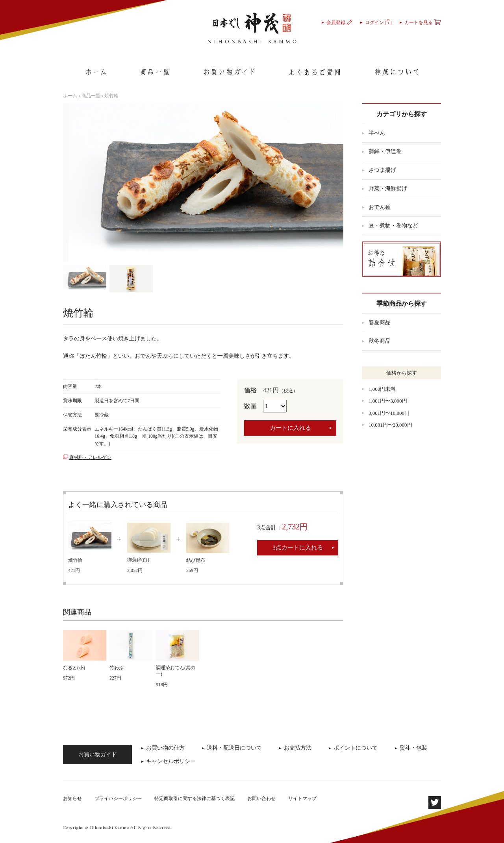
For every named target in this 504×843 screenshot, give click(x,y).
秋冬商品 (380, 341)
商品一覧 (91, 96)
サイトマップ (302, 798)
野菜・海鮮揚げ (388, 188)
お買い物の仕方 (165, 748)
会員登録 (339, 22)
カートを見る (423, 22)
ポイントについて (356, 748)
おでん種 (380, 207)
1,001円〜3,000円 (388, 401)
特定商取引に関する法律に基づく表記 (195, 798)
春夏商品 (380, 322)
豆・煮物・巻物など (393, 226)
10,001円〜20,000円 (390, 425)
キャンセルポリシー (171, 761)
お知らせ (72, 798)
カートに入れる (290, 428)
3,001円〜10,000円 (389, 413)
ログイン (378, 22)
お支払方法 (298, 748)
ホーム (70, 96)
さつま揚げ (382, 170)
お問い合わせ (261, 798)
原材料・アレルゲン (90, 457)
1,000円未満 (382, 389)
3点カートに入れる (298, 548)
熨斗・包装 (413, 748)
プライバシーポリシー (118, 798)
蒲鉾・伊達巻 (385, 151)
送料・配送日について (234, 748)
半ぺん (377, 133)
